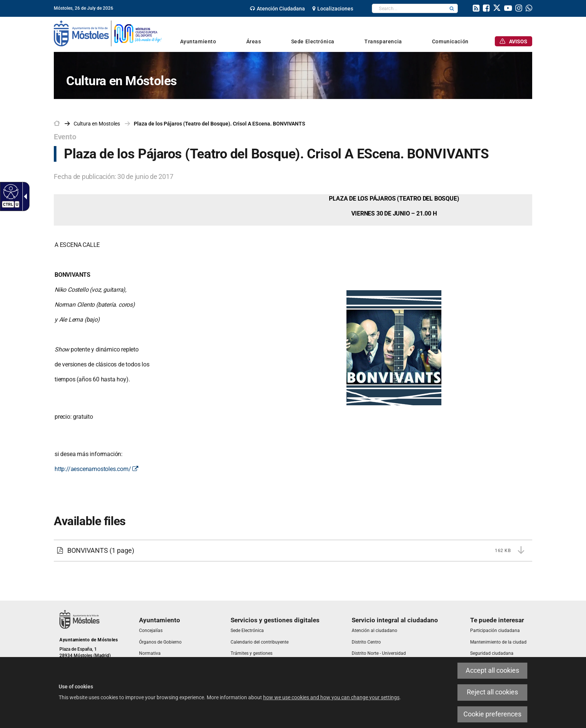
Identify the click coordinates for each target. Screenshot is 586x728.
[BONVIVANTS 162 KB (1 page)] (293, 551)
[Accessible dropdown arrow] (24, 196)
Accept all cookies (492, 670)
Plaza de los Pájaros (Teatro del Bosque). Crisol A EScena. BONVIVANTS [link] (220, 124)
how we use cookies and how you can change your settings (331, 697)
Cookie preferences (492, 714)
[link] (277, 9)
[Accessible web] (10, 191)
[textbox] (409, 8)
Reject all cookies (492, 692)
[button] (452, 8)
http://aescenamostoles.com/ (96, 469)
